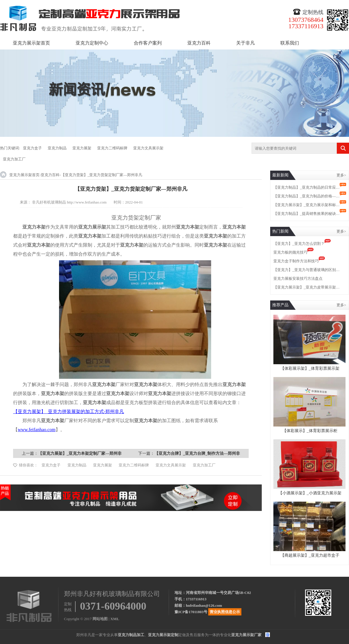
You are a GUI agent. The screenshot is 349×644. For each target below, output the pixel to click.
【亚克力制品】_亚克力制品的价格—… (307, 196)
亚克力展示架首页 (31, 43)
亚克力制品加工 (131, 635)
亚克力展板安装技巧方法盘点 (298, 278)
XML (115, 619)
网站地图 (100, 619)
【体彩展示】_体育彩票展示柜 (310, 431)
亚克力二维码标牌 (112, 148)
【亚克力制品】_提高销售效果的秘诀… (307, 214)
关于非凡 (245, 43)
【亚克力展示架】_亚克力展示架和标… (307, 205)
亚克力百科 (199, 43)
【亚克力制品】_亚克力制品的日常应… (307, 187)
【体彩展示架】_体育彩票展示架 (310, 368)
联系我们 (290, 43)
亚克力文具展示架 (148, 148)
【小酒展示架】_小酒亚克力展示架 (310, 493)
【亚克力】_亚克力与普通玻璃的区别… (307, 270)
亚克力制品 (57, 148)
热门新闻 (280, 231)
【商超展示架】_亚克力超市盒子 (310, 555)
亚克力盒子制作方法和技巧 (296, 261)
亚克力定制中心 (92, 43)
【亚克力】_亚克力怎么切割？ (299, 244)
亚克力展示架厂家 (246, 635)
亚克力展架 (82, 148)
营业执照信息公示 (225, 612)
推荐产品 (280, 305)
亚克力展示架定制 (163, 635)
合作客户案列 (148, 43)
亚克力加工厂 (14, 159)
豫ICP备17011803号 (191, 612)
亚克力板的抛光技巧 (290, 252)
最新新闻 (280, 175)
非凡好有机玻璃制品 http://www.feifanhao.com (69, 202)
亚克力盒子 (32, 148)
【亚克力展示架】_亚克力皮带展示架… (307, 287)
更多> (341, 175)
